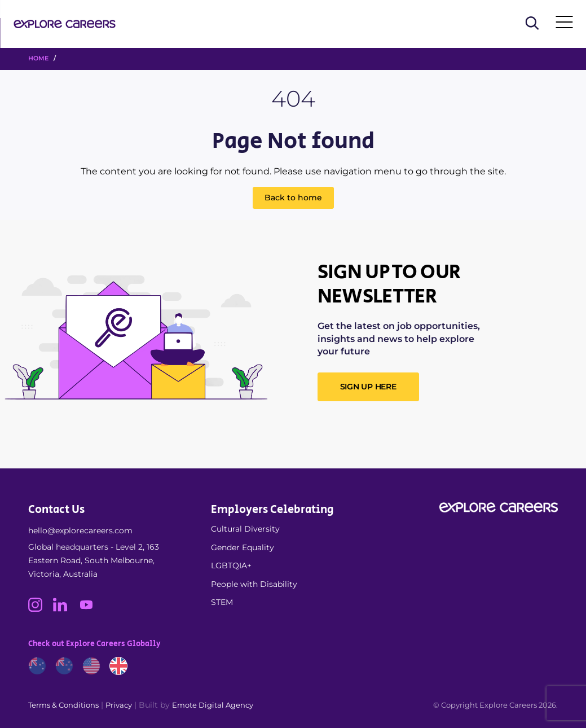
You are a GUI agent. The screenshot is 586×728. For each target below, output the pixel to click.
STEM (222, 602)
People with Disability (254, 584)
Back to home (293, 198)
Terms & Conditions (63, 705)
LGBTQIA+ (231, 565)
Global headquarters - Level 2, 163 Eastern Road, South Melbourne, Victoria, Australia (94, 560)
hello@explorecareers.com (80, 530)
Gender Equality (243, 547)
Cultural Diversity (245, 529)
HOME (38, 58)
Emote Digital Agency (213, 705)
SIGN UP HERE (368, 387)
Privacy (119, 705)
